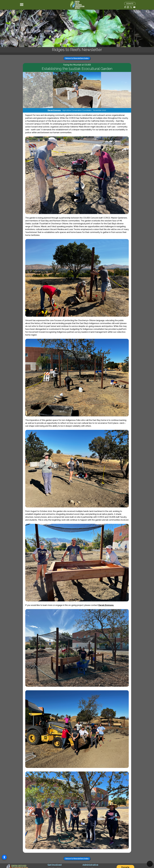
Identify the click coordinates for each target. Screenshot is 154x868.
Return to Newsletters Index (77, 58)
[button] (22, 5)
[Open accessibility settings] (4, 857)
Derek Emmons (54, 110)
